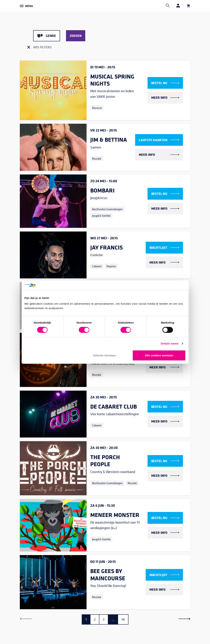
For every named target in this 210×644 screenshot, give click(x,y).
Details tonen (170, 343)
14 (123, 619)
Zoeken (76, 36)
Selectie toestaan (104, 355)
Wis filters (39, 47)
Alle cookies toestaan (159, 355)
